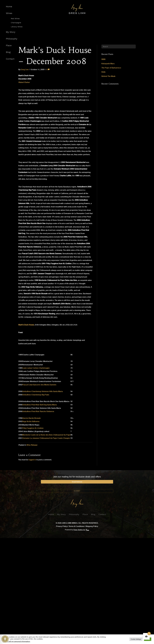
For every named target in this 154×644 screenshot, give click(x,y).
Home (9, 7)
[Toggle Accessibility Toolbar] (5, 639)
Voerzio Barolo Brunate (31, 418)
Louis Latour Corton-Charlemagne (36, 368)
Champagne (16, 23)
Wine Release (32, 445)
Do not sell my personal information (16, 641)
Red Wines (15, 19)
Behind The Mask (108, 76)
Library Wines (17, 27)
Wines (9, 13)
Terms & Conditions (77, 526)
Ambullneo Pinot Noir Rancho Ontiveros (38, 411)
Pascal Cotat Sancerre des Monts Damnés (39, 385)
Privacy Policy (62, 526)
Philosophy (12, 39)
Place (9, 45)
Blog (8, 52)
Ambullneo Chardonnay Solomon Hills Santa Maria (43, 391)
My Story (11, 32)
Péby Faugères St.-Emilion (33, 428)
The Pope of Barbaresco (111, 68)
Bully (103, 72)
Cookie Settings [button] (136, 639)
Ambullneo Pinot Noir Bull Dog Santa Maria (39, 405)
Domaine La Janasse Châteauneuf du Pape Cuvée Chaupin (46, 438)
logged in (32, 460)
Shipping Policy (92, 526)
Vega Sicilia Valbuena (31, 421)
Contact (10, 59)
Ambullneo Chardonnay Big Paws (36, 395)
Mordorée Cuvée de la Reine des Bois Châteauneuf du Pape (46, 435)
